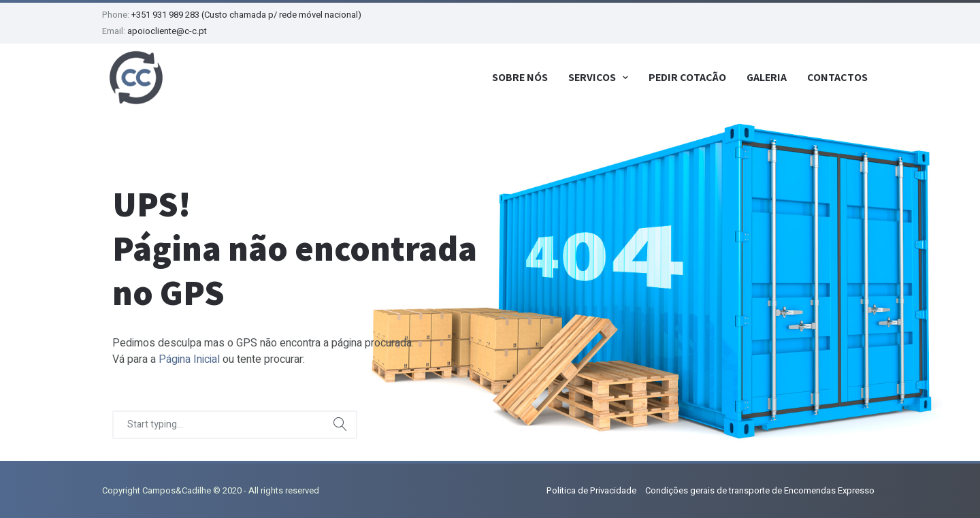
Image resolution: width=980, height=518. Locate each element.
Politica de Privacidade (591, 490)
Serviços (592, 77)
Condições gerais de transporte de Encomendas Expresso (760, 490)
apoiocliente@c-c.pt (167, 31)
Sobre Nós (520, 77)
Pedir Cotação (687, 77)
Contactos (837, 77)
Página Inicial (189, 359)
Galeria (767, 77)
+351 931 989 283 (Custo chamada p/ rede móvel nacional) (246, 15)
